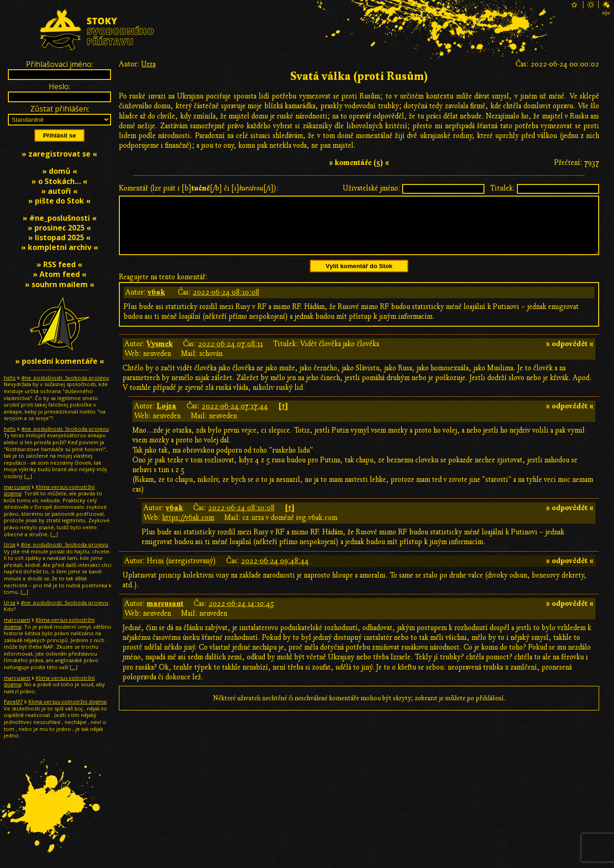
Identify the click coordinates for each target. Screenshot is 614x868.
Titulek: (503, 188)
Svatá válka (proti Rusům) (359, 76)
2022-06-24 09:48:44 (275, 572)
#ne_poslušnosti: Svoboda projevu (65, 378)
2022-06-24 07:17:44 (235, 417)
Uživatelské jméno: (372, 188)
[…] (28, 476)
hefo (10, 378)
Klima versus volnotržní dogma (49, 490)
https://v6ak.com (188, 529)
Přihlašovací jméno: (59, 64)
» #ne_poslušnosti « (60, 218)
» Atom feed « (60, 274)
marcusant (165, 615)
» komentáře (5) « (359, 163)
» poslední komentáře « (60, 361)
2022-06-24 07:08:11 (230, 355)
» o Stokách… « (59, 181)
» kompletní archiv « (60, 247)
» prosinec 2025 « (59, 228)
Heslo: (59, 86)
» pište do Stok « (59, 201)
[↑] (283, 417)
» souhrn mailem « (60, 284)
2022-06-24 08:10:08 (226, 303)
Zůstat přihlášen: (60, 109)
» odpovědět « (570, 355)
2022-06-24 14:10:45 (241, 615)
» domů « (60, 171)
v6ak (156, 303)
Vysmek (160, 355)
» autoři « (59, 191)
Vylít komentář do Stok (359, 277)
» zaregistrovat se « (59, 154)
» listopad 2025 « (59, 237)
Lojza (167, 417)
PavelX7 (13, 701)
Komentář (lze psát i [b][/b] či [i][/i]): (199, 188)
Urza (148, 64)
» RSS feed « (59, 264)
